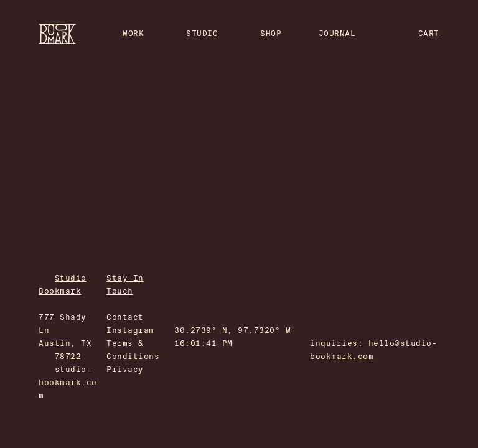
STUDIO (202, 34)
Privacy (125, 370)
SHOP (271, 34)
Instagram (130, 330)
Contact (125, 317)
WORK (133, 34)
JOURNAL (337, 34)
